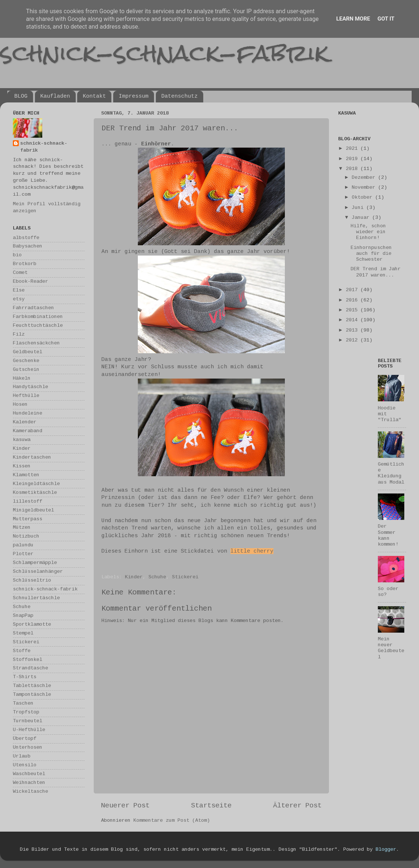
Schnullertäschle (36, 598)
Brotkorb (25, 264)
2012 (353, 340)
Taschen (23, 703)
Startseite (211, 806)
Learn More (353, 19)
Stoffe (22, 651)
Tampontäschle (32, 695)
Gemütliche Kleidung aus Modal (391, 473)
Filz (19, 334)
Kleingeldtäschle (36, 484)
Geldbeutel (28, 352)
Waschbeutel (29, 774)
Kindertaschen (32, 457)
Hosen (20, 404)
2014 (353, 320)
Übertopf (25, 739)
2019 (353, 159)
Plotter (23, 554)
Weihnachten (29, 783)
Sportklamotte (32, 624)
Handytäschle (31, 387)
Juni (359, 208)
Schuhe (157, 577)
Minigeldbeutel (33, 510)
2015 (353, 310)
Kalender (25, 422)
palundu (23, 545)
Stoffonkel (28, 660)
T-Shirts (25, 677)
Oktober (364, 197)
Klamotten (26, 475)
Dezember (365, 178)
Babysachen (28, 246)
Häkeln (22, 378)
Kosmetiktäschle (35, 493)
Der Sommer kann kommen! (388, 535)
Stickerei (185, 577)
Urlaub (22, 756)
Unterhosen (28, 747)
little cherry (252, 551)
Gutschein (26, 370)
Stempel (23, 633)
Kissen (22, 466)
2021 (353, 149)
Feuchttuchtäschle (38, 325)
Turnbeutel (28, 721)
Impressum (134, 96)
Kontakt (94, 96)
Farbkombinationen (38, 317)
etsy (19, 299)
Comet (20, 273)
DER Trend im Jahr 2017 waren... (376, 272)
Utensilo (25, 765)
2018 (353, 169)
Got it (386, 19)
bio (17, 255)
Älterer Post (297, 806)
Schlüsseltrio (32, 580)
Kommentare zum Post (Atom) (172, 820)
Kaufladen (55, 96)
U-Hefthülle (29, 730)
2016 (353, 300)
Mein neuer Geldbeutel (391, 648)
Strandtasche (31, 668)
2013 (353, 330)
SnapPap (23, 616)
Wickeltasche (31, 791)
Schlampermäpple (35, 563)
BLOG (21, 96)
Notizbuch (26, 536)
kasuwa (22, 440)
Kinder (134, 577)
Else (19, 290)
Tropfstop (26, 712)
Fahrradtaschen (33, 308)
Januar (362, 218)
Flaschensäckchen (36, 343)
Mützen (22, 527)
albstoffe (26, 238)
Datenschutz (180, 96)
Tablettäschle (32, 686)
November (365, 187)
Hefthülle (26, 396)
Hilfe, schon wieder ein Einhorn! (368, 232)
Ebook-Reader (31, 281)
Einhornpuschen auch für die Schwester (371, 254)
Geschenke (26, 361)
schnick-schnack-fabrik (164, 53)
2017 (353, 290)
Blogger (386, 849)
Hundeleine (28, 413)
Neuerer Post (125, 806)
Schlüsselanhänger (38, 572)
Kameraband (28, 431)
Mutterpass (28, 519)
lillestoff (28, 501)
